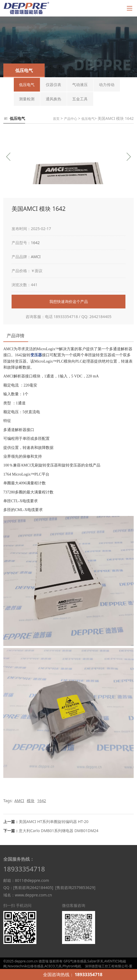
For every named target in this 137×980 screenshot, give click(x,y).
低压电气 (88, 119)
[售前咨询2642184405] (33, 887)
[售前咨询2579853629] (75, 887)
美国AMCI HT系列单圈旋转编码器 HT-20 (54, 822)
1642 (35, 243)
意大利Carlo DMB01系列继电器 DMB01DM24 (59, 831)
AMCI (36, 257)
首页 (56, 119)
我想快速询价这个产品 (69, 301)
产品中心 (71, 119)
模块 (31, 801)
